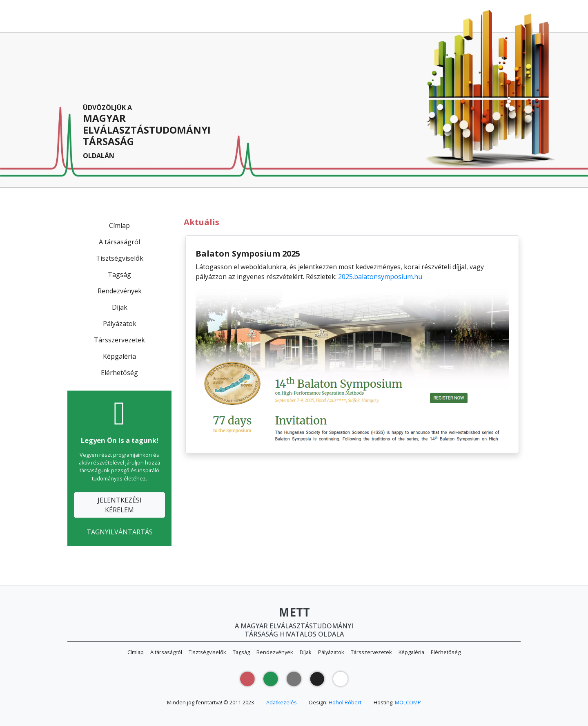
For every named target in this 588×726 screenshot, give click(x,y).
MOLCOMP (408, 702)
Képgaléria (119, 356)
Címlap (119, 226)
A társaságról (119, 242)
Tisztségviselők (120, 258)
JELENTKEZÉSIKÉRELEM (120, 505)
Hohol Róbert (345, 702)
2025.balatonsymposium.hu (380, 277)
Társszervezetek (119, 340)
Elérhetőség (119, 373)
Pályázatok (120, 324)
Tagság (119, 275)
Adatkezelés (282, 702)
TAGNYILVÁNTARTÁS (120, 532)
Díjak (120, 307)
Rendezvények (120, 291)
